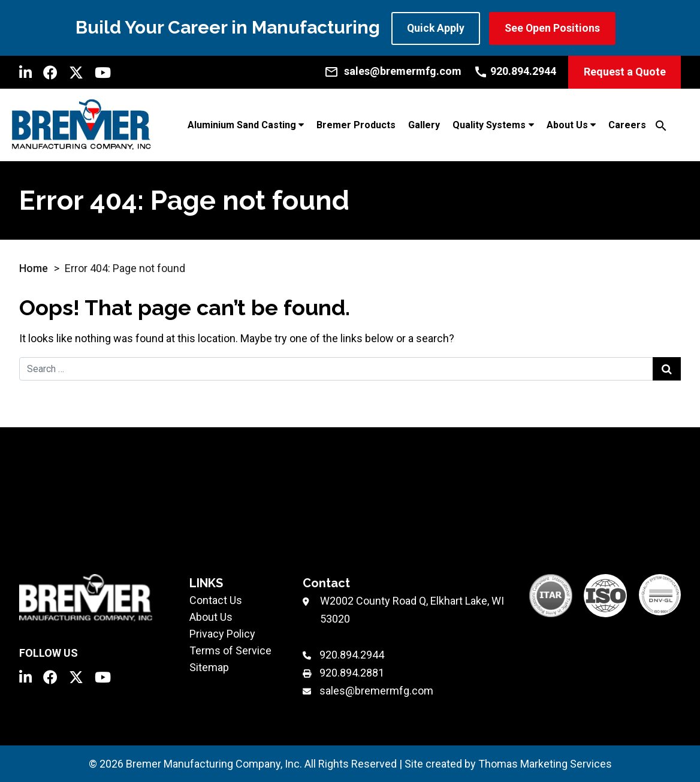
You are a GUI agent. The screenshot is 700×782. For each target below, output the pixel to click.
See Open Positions (555, 28)
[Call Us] (515, 71)
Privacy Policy (222, 633)
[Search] (661, 124)
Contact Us (216, 600)
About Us (567, 124)
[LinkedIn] (25, 72)
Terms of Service (230, 650)
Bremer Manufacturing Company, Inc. (214, 763)
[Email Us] (393, 71)
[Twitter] (76, 72)
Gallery (424, 124)
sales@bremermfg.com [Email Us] (376, 690)
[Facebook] (50, 72)
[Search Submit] (667, 368)
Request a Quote (625, 72)
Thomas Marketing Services (545, 763)
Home (34, 268)
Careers (627, 124)
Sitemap (209, 667)
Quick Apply (436, 28)
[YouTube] (103, 72)
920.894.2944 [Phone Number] (352, 654)
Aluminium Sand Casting (242, 124)
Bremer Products (356, 124)
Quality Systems (489, 124)
